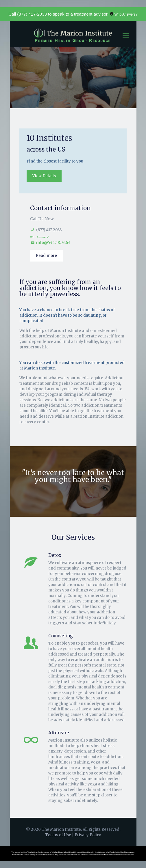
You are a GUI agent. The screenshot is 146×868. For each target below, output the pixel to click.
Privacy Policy (88, 835)
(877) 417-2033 (32, 14)
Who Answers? (126, 14)
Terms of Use (59, 835)
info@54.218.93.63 (53, 243)
